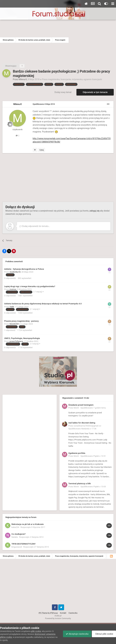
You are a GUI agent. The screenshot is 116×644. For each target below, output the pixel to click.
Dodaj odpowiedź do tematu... (35, 226)
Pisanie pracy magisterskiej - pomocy (21, 321)
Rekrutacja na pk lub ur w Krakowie (28, 524)
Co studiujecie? (19, 534)
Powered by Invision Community (58, 618)
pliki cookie (36, 631)
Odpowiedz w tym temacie (95, 92)
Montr (76, 408)
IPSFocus (54, 613)
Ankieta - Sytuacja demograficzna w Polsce (24, 269)
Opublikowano (44, 104)
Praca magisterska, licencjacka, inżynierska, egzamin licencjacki (72, 79)
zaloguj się (94, 211)
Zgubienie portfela (77, 453)
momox (13, 289)
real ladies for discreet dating (82, 423)
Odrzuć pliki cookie (104, 634)
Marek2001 (15, 324)
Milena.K (23, 79)
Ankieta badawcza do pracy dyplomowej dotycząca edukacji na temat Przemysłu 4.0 (43, 304)
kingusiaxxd (17, 547)
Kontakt (63, 613)
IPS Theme (43, 613)
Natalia (15, 537)
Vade (12, 307)
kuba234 (15, 527)
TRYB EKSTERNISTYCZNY (23, 544)
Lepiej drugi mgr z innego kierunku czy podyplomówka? (30, 286)
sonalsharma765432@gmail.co (87, 426)
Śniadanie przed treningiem (81, 405)
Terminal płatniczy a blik (80, 483)
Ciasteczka (73, 613)
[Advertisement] (92, 40)
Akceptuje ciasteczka (76, 634)
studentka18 (15, 272)
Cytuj (42, 150)
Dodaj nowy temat (63, 92)
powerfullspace (16, 341)
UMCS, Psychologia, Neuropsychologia (22, 338)
